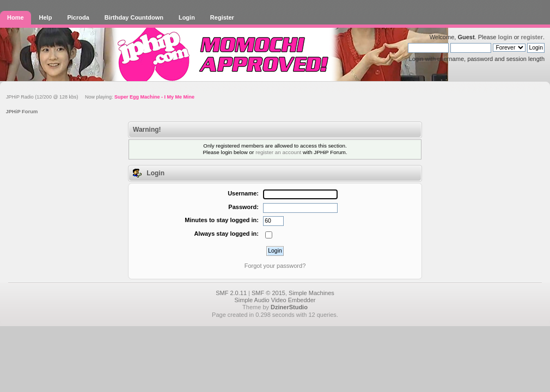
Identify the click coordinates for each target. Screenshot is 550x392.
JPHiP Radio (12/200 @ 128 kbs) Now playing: (100, 97)
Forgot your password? (275, 266)
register (532, 37)
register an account (278, 152)
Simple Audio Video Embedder (275, 300)
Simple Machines (311, 293)
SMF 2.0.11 (231, 293)
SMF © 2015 (268, 293)
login (505, 37)
